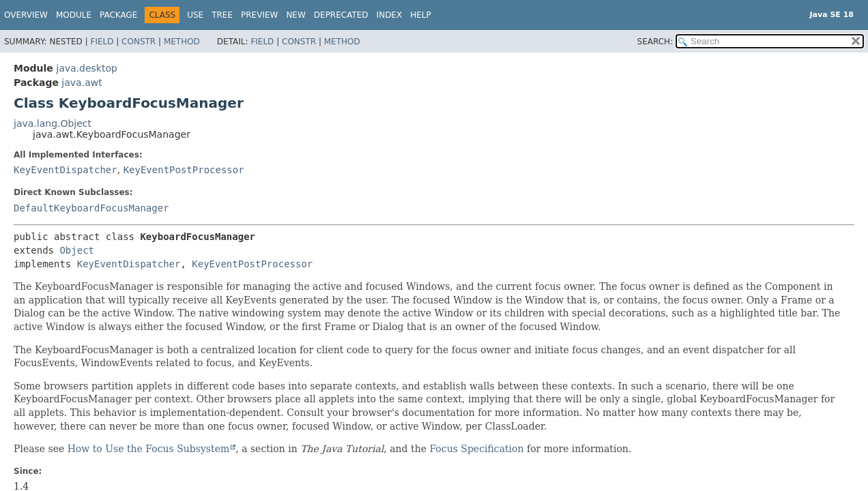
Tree (222, 15)
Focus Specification (476, 449)
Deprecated (341, 15)
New (295, 15)
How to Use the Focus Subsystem (149, 449)
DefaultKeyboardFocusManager (91, 208)
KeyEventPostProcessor (184, 170)
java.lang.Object (53, 123)
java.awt (82, 83)
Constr (139, 42)
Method (182, 42)
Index (390, 15)
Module (74, 15)
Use (195, 15)
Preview (259, 15)
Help (421, 15)
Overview (26, 15)
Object (77, 250)
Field (102, 42)
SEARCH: (655, 42)
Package (118, 15)
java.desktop (87, 68)
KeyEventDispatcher (66, 170)
